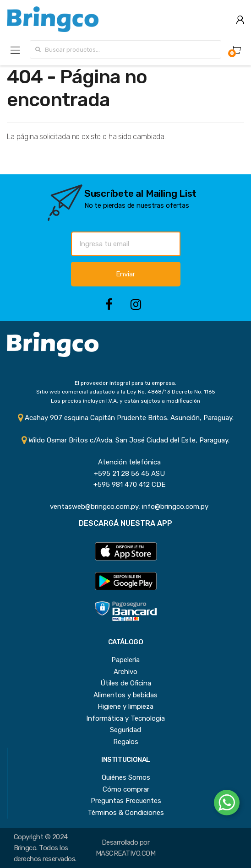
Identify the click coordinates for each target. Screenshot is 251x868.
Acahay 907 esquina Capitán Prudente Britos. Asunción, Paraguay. (126, 418)
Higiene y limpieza (125, 706)
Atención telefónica (126, 462)
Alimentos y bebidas (125, 695)
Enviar (125, 274)
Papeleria (125, 660)
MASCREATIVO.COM (125, 853)
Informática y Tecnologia (125, 718)
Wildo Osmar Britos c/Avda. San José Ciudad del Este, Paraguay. (125, 440)
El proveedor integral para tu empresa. (125, 383)
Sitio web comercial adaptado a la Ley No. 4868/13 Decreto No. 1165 (126, 392)
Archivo (125, 672)
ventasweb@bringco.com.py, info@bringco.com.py (125, 507)
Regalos (126, 742)
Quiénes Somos (126, 777)
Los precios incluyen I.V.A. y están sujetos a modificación (125, 401)
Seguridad (125, 730)
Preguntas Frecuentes (126, 801)
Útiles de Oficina (126, 683)
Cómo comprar (126, 789)
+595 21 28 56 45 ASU (126, 474)
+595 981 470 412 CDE (126, 485)
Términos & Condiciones (126, 813)
